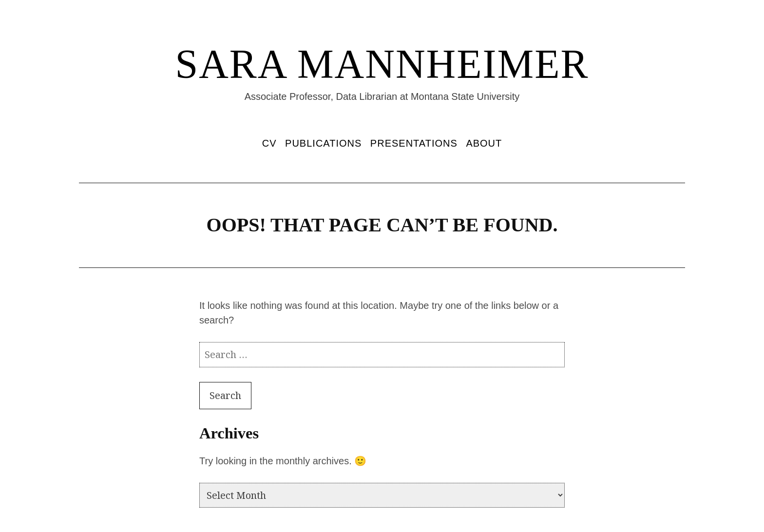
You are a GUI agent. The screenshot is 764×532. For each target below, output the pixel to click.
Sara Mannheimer (382, 64)
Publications (323, 143)
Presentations (414, 143)
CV (269, 143)
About (484, 143)
